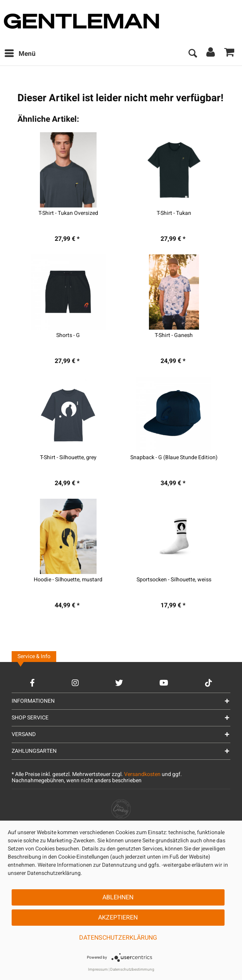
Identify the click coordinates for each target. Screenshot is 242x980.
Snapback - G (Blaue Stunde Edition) (174, 458)
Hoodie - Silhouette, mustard (68, 580)
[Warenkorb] (230, 54)
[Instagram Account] (75, 683)
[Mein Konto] (211, 54)
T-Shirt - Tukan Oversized (68, 213)
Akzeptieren (118, 918)
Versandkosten (142, 774)
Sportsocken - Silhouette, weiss (174, 580)
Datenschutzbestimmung (132, 970)
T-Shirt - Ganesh (174, 335)
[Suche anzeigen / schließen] (192, 54)
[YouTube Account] (164, 683)
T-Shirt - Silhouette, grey (68, 458)
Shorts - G (68, 335)
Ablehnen (118, 897)
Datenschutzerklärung (118, 938)
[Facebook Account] (32, 683)
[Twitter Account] (119, 683)
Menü (20, 53)
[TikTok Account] (209, 683)
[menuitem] (20, 54)
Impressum (98, 970)
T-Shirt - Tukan (174, 213)
